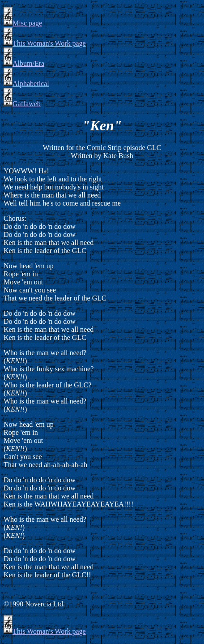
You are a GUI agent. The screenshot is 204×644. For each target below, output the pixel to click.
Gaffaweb (22, 104)
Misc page (23, 23)
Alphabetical (26, 84)
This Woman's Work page (45, 43)
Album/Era (24, 63)
